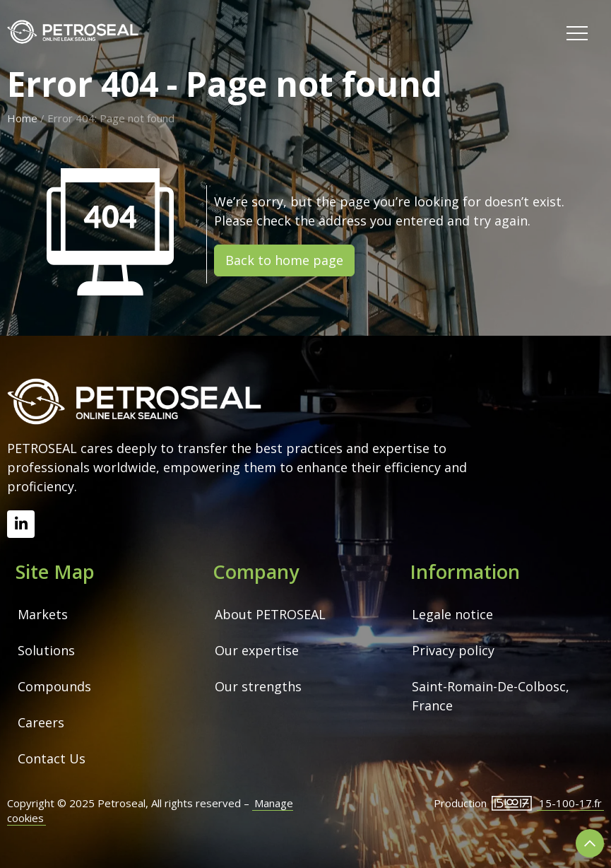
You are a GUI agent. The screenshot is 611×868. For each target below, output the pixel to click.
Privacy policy (453, 650)
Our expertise (257, 650)
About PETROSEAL (270, 614)
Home (22, 118)
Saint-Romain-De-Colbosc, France (492, 696)
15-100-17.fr (570, 803)
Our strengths (258, 686)
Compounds (54, 686)
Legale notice (452, 614)
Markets (43, 614)
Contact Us (52, 758)
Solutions (46, 650)
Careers (41, 722)
